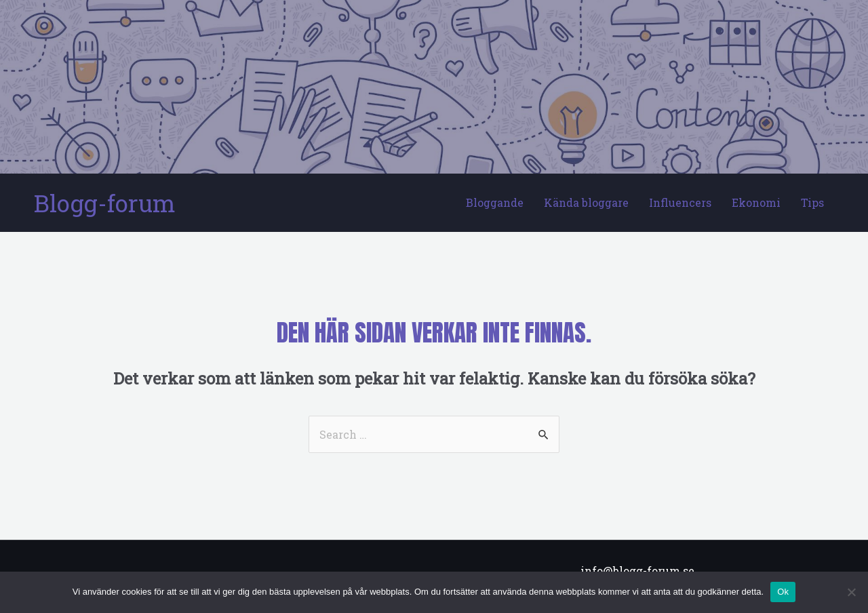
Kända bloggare (586, 202)
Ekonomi (756, 202)
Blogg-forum (105, 203)
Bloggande (495, 202)
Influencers (680, 202)
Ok (783, 592)
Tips (812, 202)
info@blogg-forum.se (637, 571)
